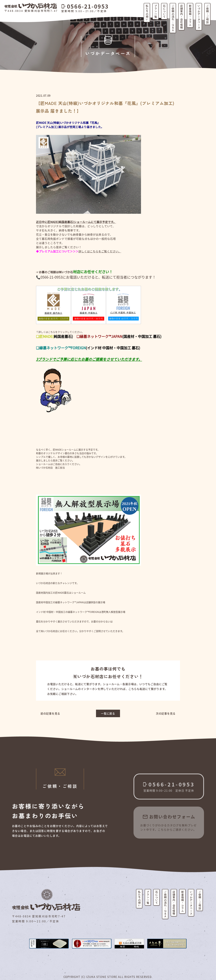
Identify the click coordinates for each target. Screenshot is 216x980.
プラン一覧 (156, 11)
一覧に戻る (108, 713)
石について (164, 11)
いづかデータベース (199, 17)
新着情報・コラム (190, 15)
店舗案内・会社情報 (181, 17)
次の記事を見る (166, 713)
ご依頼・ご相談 (207, 14)
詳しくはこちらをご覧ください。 (100, 251)
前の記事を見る (50, 713)
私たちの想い (147, 13)
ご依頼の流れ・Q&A (173, 18)
